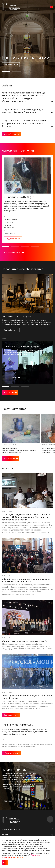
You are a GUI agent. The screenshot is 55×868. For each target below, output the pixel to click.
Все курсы (10, 392)
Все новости (11, 715)
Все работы (11, 459)
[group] (27, 199)
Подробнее (11, 65)
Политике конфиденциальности (21, 856)
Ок (5, 863)
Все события (11, 134)
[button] (6, 71)
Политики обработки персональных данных (21, 746)
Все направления (14, 252)
